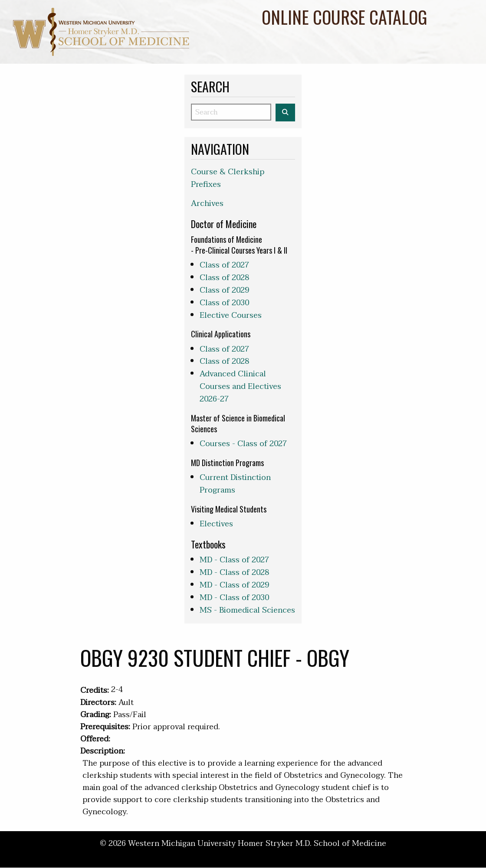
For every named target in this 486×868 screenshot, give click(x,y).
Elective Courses (231, 315)
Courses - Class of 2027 (243, 444)
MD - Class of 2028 (234, 573)
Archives (207, 204)
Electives (216, 524)
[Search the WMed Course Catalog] (285, 113)
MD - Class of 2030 (234, 598)
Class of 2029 (224, 290)
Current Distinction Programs (235, 484)
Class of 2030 (224, 303)
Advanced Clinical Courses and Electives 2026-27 (240, 387)
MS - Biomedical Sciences (247, 610)
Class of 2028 (224, 278)
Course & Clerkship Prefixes (228, 178)
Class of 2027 (224, 265)
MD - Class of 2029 (234, 585)
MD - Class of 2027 (234, 560)
